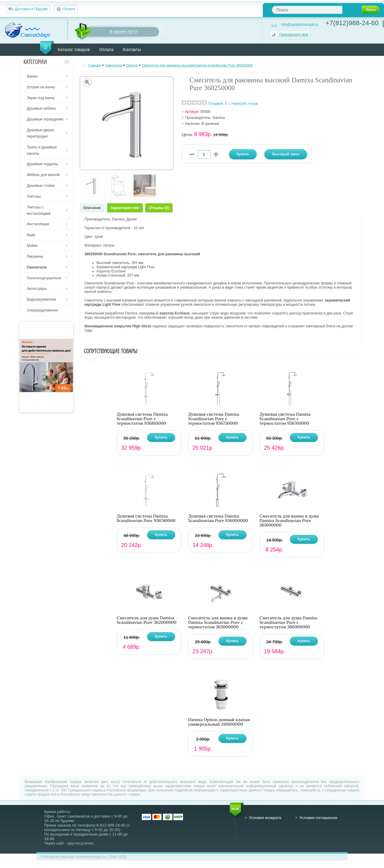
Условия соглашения (318, 818)
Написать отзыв (244, 104)
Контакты (132, 50)
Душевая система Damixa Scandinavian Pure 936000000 (218, 518)
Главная (94, 65)
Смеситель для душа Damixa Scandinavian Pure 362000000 (147, 620)
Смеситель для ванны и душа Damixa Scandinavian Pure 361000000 (289, 521)
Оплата (69, 9)
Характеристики (125, 208)
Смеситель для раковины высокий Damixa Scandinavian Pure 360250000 (197, 65)
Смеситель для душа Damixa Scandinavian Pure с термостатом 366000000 (288, 622)
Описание (92, 208)
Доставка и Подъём (31, 9)
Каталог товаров (74, 50)
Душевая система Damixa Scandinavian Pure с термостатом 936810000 (142, 419)
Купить (161, 437)
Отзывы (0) (159, 208)
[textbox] (307, 10)
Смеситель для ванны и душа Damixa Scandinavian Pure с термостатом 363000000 (218, 622)
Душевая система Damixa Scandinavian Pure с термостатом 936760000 (285, 419)
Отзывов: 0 (218, 104)
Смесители (114, 65)
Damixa (132, 65)
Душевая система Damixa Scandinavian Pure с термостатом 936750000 (214, 419)
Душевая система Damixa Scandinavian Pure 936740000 (146, 518)
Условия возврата (265, 818)
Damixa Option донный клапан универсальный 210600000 (219, 722)
